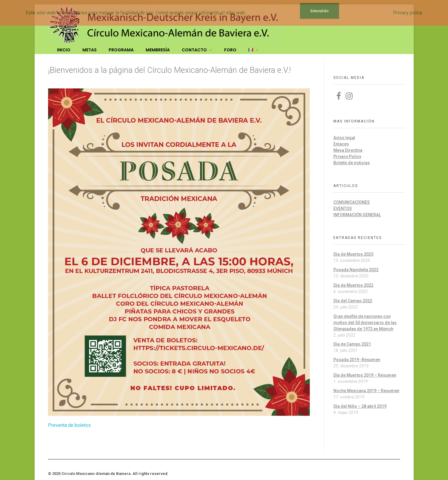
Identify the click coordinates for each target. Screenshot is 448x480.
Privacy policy (408, 13)
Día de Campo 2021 (352, 344)
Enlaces (341, 144)
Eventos (343, 208)
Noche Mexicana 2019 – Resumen (366, 391)
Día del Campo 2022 (353, 301)
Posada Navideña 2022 (356, 270)
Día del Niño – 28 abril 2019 (360, 406)
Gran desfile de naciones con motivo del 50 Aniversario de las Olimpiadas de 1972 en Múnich (365, 323)
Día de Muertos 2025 (353, 254)
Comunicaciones (352, 202)
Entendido (320, 11)
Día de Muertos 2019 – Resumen (365, 375)
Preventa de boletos (69, 425)
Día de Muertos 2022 (353, 285)
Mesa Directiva (348, 150)
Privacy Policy (347, 157)
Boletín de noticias (352, 163)
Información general (357, 215)
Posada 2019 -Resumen (357, 360)
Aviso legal (344, 138)
